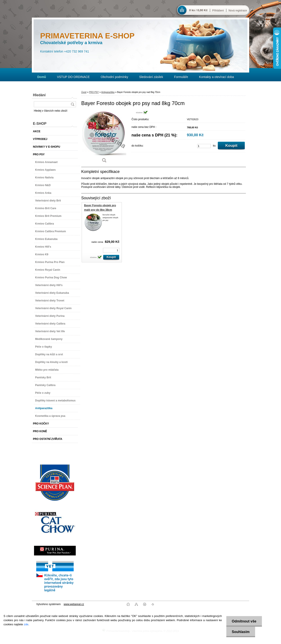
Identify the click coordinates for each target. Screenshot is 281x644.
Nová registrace (238, 11)
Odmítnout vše (244, 621)
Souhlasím (241, 632)
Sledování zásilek (151, 77)
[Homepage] (42, 77)
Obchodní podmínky (114, 77)
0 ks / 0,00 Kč (198, 10)
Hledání (39, 95)
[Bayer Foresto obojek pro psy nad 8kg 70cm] (104, 138)
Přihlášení (218, 11)
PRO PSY (94, 92)
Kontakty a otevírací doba (217, 77)
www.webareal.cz (74, 604)
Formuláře (181, 77)
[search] (72, 104)
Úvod (84, 92)
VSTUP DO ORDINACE (73, 77)
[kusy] (204, 146)
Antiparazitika (108, 92)
